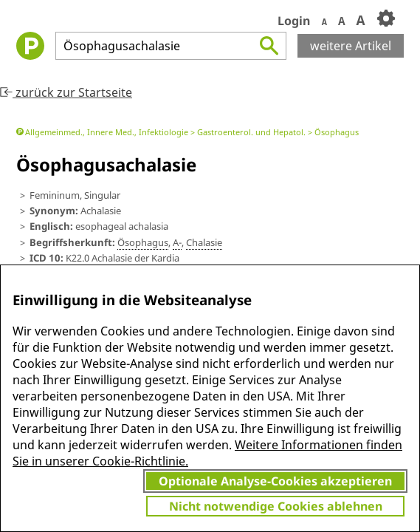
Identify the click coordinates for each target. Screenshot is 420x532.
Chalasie (204, 242)
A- (177, 242)
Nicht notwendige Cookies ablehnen (276, 506)
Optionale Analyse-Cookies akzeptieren (275, 481)
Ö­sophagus (143, 242)
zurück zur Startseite (66, 92)
